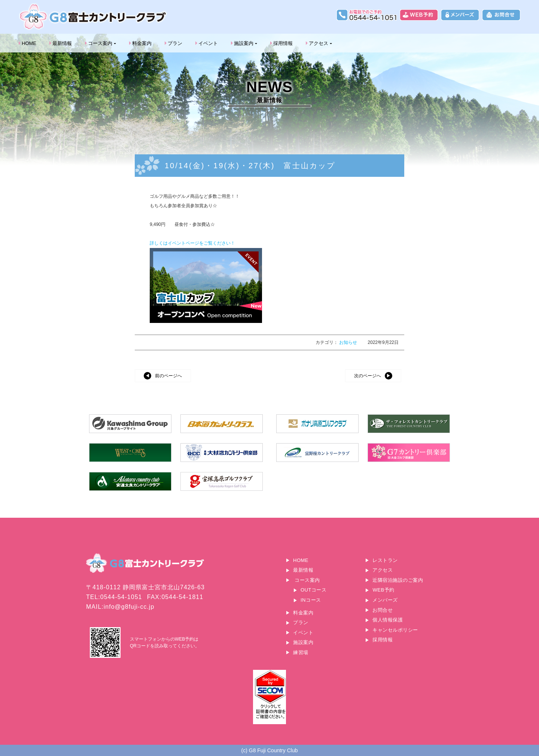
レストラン (385, 560)
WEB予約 (383, 590)
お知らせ (349, 342)
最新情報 (62, 43)
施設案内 (244, 43)
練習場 (301, 652)
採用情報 (283, 43)
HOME (29, 43)
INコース (311, 600)
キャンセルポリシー (395, 630)
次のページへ (368, 376)
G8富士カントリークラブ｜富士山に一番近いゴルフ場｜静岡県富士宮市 (94, 17)
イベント (208, 43)
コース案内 (100, 43)
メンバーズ (385, 600)
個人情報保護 (388, 620)
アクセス (319, 43)
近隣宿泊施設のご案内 (398, 580)
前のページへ (168, 376)
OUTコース (313, 590)
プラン (175, 43)
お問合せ (383, 610)
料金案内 (142, 43)
